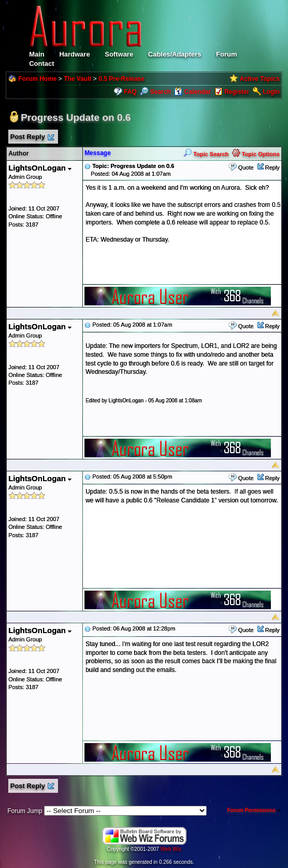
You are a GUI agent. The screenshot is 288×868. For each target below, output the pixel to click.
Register (237, 92)
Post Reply (32, 137)
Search (155, 92)
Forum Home (37, 79)
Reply (272, 167)
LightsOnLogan (40, 168)
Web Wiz (171, 849)
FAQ (130, 92)
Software (119, 54)
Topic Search (206, 154)
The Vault (77, 79)
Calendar (192, 92)
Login (271, 92)
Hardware (74, 54)
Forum (226, 54)
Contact (41, 64)
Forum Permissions (254, 810)
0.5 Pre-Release (121, 79)
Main (37, 54)
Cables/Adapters (175, 54)
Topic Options (256, 154)
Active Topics (260, 79)
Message (98, 153)
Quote (246, 167)
